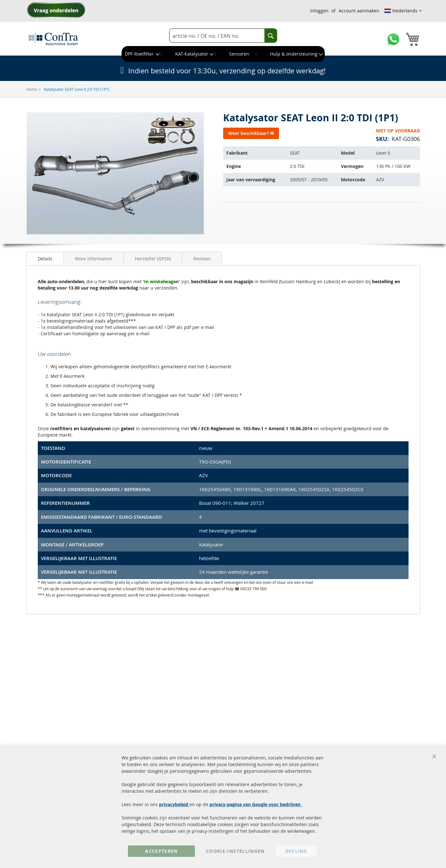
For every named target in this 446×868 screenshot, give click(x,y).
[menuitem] (142, 54)
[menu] (223, 54)
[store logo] (53, 39)
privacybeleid (174, 804)
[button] (403, 11)
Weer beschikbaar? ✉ (251, 133)
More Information (94, 259)
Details (45, 259)
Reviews (202, 259)
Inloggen (319, 11)
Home (32, 89)
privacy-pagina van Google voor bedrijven (256, 804)
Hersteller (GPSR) (153, 259)
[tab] (45, 258)
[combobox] (223, 36)
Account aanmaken (359, 11)
